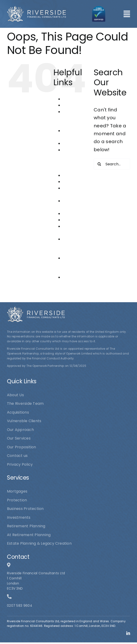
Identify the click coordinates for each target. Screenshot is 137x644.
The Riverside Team (71, 264)
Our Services (75, 214)
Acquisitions (74, 105)
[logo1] (37, 8)
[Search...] (112, 164)
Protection (73, 220)
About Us (71, 99)
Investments (74, 175)
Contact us (73, 143)
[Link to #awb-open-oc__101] (127, 14)
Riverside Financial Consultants (74, 245)
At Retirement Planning (73, 118)
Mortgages (73, 182)
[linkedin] (128, 633)
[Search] (99, 164)
